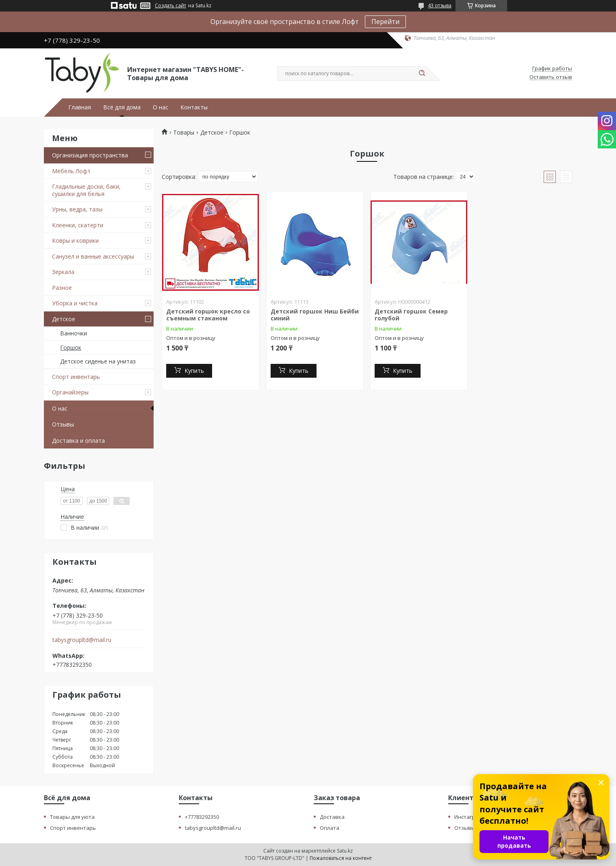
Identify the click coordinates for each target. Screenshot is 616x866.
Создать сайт (170, 6)
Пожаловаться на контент (341, 858)
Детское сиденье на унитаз (98, 361)
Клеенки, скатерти (78, 225)
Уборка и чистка (75, 303)
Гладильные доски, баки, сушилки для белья (86, 190)
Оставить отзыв (551, 77)
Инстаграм (468, 817)
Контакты (194, 107)
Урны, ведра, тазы (77, 209)
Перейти (385, 22)
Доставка (332, 817)
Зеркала (63, 272)
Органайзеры (70, 392)
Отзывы (63, 424)
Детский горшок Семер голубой (411, 315)
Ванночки (74, 333)
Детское (64, 319)
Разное (62, 288)
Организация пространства (90, 155)
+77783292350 (202, 817)
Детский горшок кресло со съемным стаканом (208, 315)
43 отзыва (440, 5)
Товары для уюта (72, 817)
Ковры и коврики (75, 240)
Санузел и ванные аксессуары (93, 256)
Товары (184, 133)
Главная (80, 107)
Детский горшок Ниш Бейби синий (315, 315)
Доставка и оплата (78, 441)
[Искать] (422, 74)
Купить (194, 371)
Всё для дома (122, 107)
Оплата (330, 828)
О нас (161, 107)
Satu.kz (345, 851)
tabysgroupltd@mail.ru (82, 640)
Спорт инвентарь (76, 377)
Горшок (71, 347)
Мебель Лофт (71, 171)
